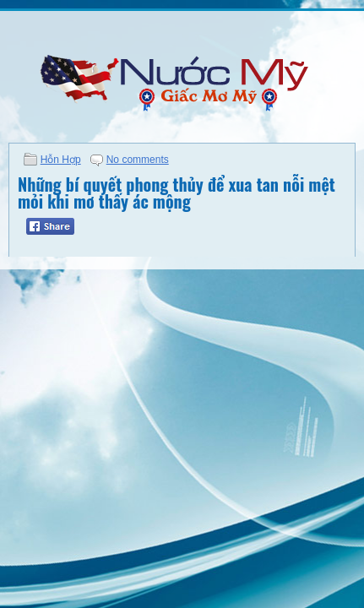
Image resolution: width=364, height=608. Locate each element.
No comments (138, 160)
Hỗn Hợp (61, 160)
